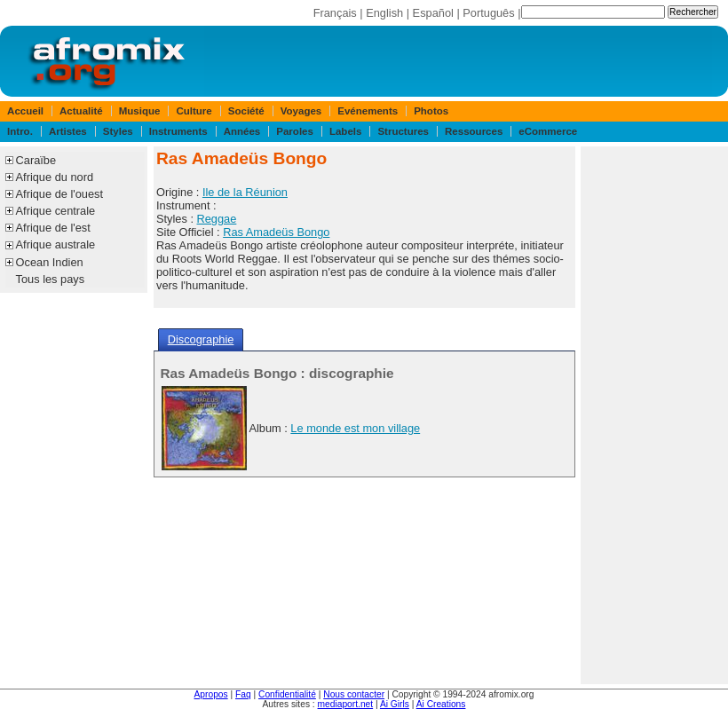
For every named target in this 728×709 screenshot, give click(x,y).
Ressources (474, 131)
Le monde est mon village (355, 428)
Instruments (178, 131)
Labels (345, 131)
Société (246, 111)
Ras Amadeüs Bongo (276, 232)
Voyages (301, 111)
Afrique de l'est (53, 228)
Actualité (81, 111)
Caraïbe (36, 160)
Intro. (20, 131)
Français (335, 13)
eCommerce (548, 131)
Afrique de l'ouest (59, 194)
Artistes (68, 131)
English (384, 13)
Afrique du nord (55, 177)
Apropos (211, 694)
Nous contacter (354, 694)
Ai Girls (395, 704)
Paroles (295, 131)
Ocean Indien (50, 262)
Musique (140, 111)
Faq (243, 694)
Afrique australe (56, 244)
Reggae (217, 219)
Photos (431, 111)
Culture (194, 111)
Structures (403, 131)
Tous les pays (51, 279)
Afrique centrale (56, 211)
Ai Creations (441, 704)
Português (488, 13)
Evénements (368, 111)
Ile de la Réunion (245, 192)
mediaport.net (346, 704)
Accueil (25, 111)
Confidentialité (287, 694)
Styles (118, 131)
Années (242, 131)
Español (433, 13)
